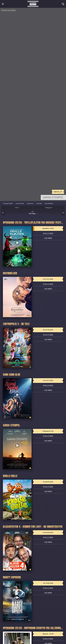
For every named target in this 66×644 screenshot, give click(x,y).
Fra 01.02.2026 (48, 330)
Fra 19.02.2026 (48, 583)
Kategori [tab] (48, 208)
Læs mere (48, 238)
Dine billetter (49, 203)
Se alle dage (48, 234)
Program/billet (8, 203)
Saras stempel (53, 197)
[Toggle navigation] (3, 4)
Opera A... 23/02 (48, 634)
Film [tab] (17, 208)
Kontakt (39, 203)
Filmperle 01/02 (48, 431)
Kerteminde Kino (33, 2)
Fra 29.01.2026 (48, 380)
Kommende (20, 203)
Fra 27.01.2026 (48, 279)
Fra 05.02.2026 (48, 482)
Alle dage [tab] (33, 213)
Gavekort (30, 203)
